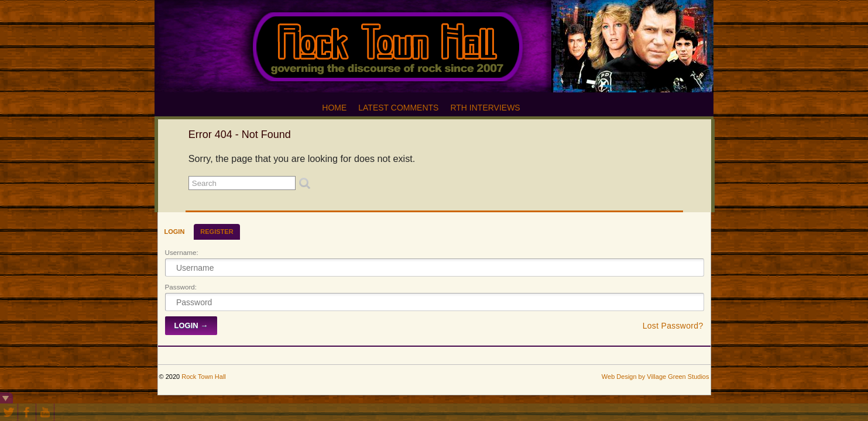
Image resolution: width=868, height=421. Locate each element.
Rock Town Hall (204, 377)
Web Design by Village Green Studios (656, 377)
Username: (182, 252)
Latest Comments (398, 108)
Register (217, 232)
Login (175, 232)
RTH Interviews (485, 108)
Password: (181, 287)
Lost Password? (673, 326)
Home (334, 108)
